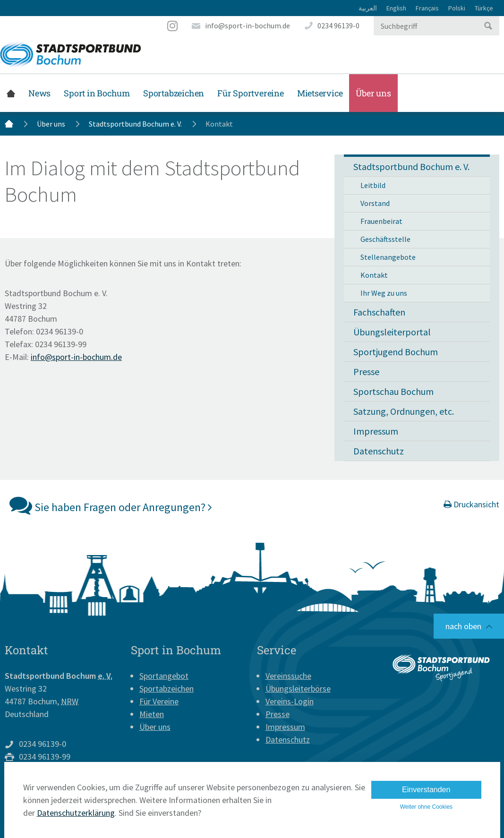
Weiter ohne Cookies (426, 807)
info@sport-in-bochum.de (248, 26)
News (39, 93)
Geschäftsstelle (385, 239)
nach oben (463, 626)
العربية (368, 8)
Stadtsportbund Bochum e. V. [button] (411, 167)
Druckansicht (471, 504)
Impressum (376, 431)
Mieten (152, 714)
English (396, 8)
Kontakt (374, 275)
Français (427, 8)
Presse (366, 372)
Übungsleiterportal (392, 332)
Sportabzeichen (174, 93)
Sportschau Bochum (393, 391)
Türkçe (484, 8)
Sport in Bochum (97, 93)
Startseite (11, 93)
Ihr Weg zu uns (384, 293)
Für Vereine (159, 701)
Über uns (373, 93)
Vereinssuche (288, 676)
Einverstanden (426, 790)
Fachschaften (379, 312)
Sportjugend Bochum (396, 352)
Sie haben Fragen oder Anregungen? (111, 505)
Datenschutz (379, 451)
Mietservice (320, 93)
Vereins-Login (290, 701)
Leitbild (373, 185)
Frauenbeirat (381, 221)
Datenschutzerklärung (76, 813)
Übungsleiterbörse (298, 688)
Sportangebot (164, 676)
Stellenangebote (388, 257)
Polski (457, 8)
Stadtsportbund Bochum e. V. (135, 124)
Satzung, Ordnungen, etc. (404, 411)
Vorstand (375, 203)
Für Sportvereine (251, 93)
